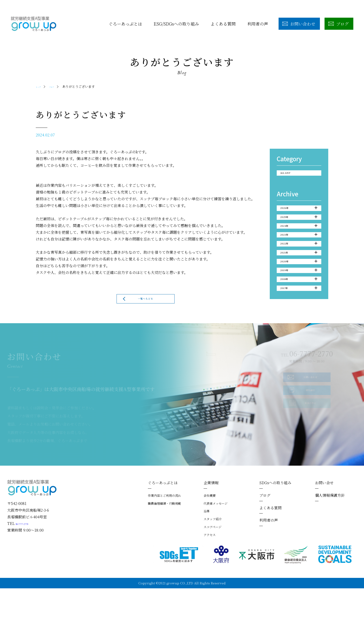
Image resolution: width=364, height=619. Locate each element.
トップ (41, 86)
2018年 (299, 313)
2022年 (299, 263)
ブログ (59, 86)
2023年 (299, 251)
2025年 (299, 226)
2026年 (299, 213)
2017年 (299, 325)
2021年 (299, 275)
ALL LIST (290, 175)
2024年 (299, 238)
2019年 (299, 300)
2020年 (299, 288)
